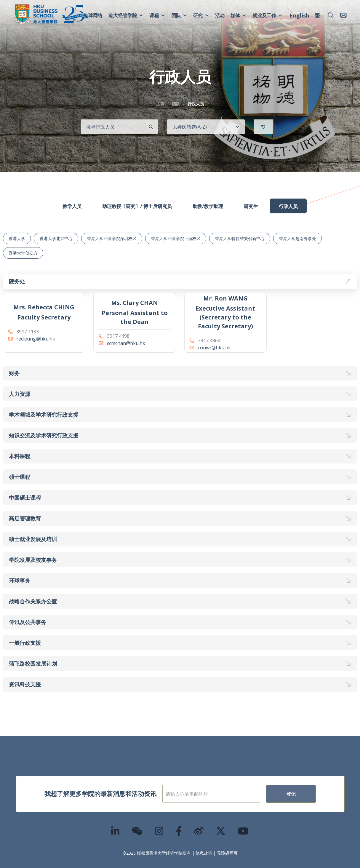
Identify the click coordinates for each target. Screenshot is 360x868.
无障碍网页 (227, 853)
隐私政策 (204, 853)
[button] (331, 15)
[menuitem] (299, 16)
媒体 (239, 15)
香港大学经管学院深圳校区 (112, 238)
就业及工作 (268, 15)
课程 (157, 15)
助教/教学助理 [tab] (208, 206)
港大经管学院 (126, 15)
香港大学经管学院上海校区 (176, 238)
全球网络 (93, 15)
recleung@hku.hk (36, 339)
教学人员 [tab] (72, 206)
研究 (201, 15)
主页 (160, 104)
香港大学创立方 (23, 253)
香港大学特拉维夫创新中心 (240, 238)
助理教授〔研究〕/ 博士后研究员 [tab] (137, 206)
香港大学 (17, 238)
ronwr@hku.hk (214, 348)
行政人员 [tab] (288, 206)
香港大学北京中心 (56, 238)
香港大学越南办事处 (297, 238)
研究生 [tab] (251, 206)
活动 (220, 15)
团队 (179, 15)
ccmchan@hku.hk (126, 343)
